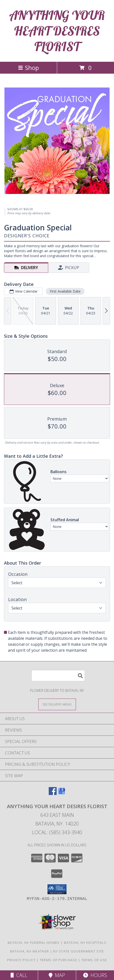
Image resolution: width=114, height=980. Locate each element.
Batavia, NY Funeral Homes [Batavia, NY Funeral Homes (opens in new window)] (34, 943)
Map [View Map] (57, 975)
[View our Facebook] (53, 793)
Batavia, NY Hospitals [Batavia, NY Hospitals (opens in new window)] (85, 943)
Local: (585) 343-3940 (57, 832)
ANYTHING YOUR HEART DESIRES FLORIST (57, 31)
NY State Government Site (79, 951)
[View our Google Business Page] (62, 793)
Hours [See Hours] (95, 975)
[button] (57, 889)
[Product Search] (58, 676)
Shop (28, 68)
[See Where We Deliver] (57, 704)
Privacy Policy (21, 960)
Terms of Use (94, 960)
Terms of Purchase (58, 960)
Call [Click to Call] (19, 975)
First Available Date (65, 291)
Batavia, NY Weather (30, 951)
